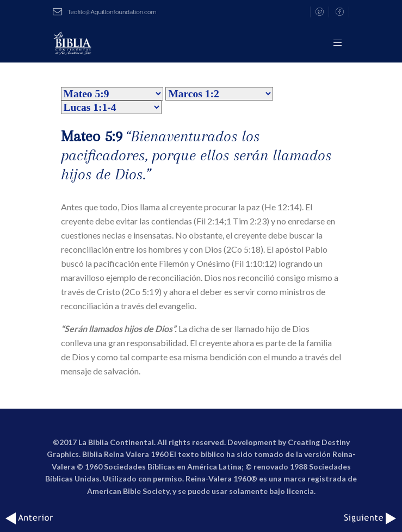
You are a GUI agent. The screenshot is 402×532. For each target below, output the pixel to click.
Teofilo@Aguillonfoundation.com (105, 12)
